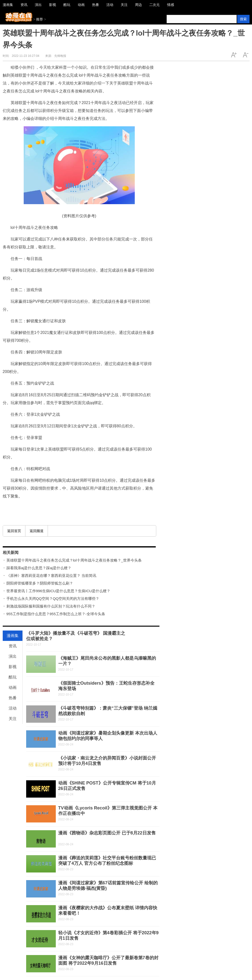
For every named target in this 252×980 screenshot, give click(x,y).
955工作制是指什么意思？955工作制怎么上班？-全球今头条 (56, 614)
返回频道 (37, 531)
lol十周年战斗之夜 (78, 507)
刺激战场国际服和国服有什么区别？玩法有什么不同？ (51, 606)
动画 (13, 687)
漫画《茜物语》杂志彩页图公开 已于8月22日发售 (107, 833)
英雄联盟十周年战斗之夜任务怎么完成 (40, 507)
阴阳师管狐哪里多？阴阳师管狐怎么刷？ (40, 583)
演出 (13, 656)
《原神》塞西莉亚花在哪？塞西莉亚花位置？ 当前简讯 (51, 576)
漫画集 (13, 636)
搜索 (243, 19)
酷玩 (13, 677)
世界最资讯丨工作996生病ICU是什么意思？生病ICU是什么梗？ (58, 591)
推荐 (39, 19)
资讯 (13, 646)
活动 (13, 708)
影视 (13, 667)
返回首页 (14, 531)
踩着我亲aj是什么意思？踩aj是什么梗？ (39, 568)
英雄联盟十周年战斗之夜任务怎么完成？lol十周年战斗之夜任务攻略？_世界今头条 (74, 560)
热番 (13, 698)
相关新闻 (11, 553)
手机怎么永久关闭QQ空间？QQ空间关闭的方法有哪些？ (53, 599)
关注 (13, 719)
